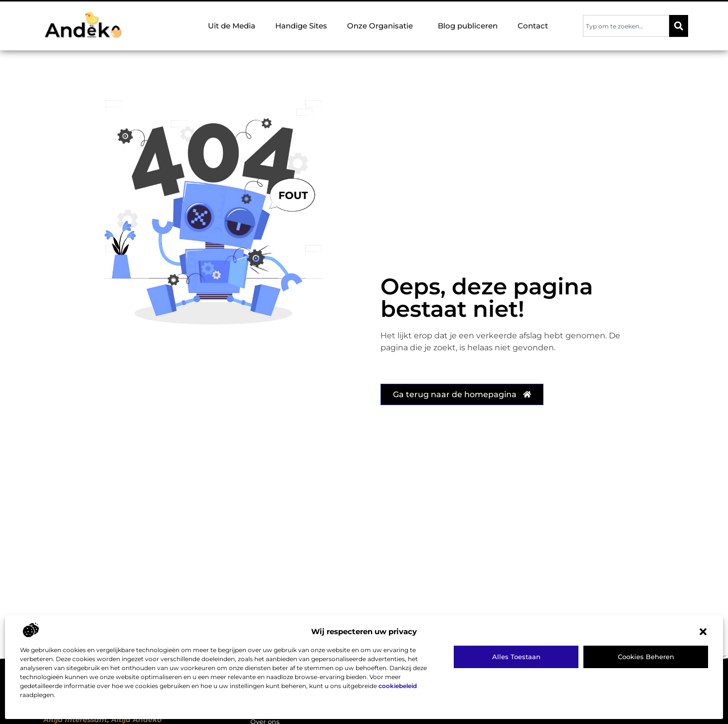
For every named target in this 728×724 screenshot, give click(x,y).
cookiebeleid (398, 686)
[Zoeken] (679, 26)
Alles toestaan (516, 657)
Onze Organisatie (382, 26)
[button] (703, 632)
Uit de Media (232, 26)
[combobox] (626, 26)
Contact (533, 26)
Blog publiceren (468, 26)
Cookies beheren (646, 657)
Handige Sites (301, 26)
